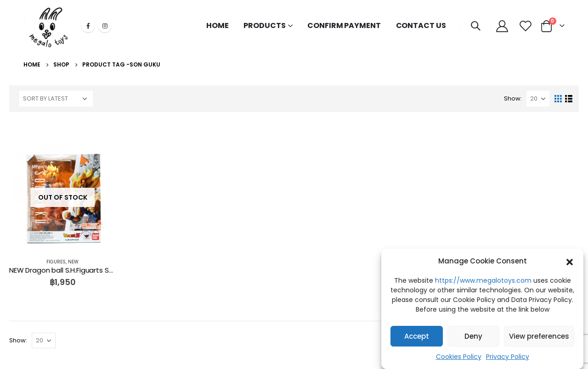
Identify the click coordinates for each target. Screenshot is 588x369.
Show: (513, 98)
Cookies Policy (459, 357)
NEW (73, 262)
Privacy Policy (508, 357)
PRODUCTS (264, 25)
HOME (218, 25)
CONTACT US (421, 25)
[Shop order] (56, 99)
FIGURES (56, 262)
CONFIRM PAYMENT (344, 25)
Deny (473, 336)
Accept (417, 336)
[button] (570, 261)
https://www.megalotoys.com (483, 280)
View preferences (539, 336)
